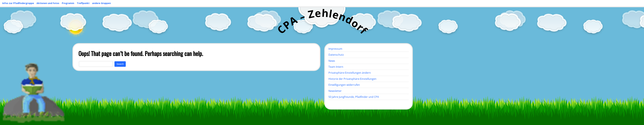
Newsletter (335, 91)
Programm (68, 3)
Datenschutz (336, 55)
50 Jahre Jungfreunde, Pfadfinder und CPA (354, 97)
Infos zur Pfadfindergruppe (18, 3)
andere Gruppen (101, 3)
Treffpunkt (83, 3)
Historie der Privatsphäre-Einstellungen (352, 79)
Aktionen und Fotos (48, 3)
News (332, 61)
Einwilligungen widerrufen (344, 85)
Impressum (335, 49)
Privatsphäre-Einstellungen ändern (350, 73)
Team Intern (336, 67)
